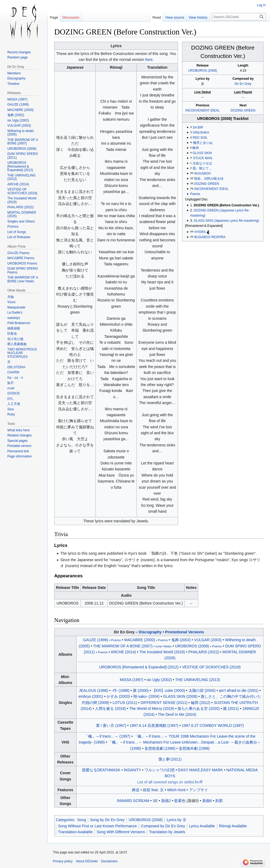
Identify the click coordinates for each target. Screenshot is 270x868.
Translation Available (75, 832)
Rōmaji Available (233, 826)
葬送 (136, 790)
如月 (11, 383)
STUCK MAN (203, 158)
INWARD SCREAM (133, 801)
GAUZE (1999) (96, 640)
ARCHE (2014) (123, 652)
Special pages (17, 441)
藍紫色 (180, 801)
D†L (10, 399)
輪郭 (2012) (201, 703)
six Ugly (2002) (159, 680)
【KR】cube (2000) (169, 690)
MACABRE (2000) (140, 640)
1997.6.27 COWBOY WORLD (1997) (213, 725)
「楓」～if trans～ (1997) (107, 736)
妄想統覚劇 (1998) (160, 748)
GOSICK (14, 393)
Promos (13, 227)
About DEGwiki (87, 861)
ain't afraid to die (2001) (239, 690)
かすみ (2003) (118, 696)
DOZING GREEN (243, 110)
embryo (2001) (91, 696)
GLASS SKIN (202, 153)
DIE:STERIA (16, 367)
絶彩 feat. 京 (153, 790)
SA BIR (198, 127)
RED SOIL (200, 138)
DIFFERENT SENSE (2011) (164, 703)
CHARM (13, 372)
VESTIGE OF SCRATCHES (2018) (211, 667)
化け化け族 (15, 339)
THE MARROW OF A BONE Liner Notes (23, 279)
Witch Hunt (176, 790)
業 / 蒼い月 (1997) (111, 725)
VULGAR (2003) (208, 640)
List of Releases (19, 237)
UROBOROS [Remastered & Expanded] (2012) (139, 667)
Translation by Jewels (167, 832)
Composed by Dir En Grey (163, 826)
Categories (65, 820)
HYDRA (200, 232)
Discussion (71, 17)
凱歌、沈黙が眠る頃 (209, 179)
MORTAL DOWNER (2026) (22, 214)
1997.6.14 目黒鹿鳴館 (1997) (154, 725)
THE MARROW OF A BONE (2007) (123, 646)
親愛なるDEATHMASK (101, 770)
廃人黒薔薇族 (17, 344)
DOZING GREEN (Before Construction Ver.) (226, 205)
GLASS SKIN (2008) (180, 696)
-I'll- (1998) (120, 690)
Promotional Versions (184, 632)
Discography (150, 632)
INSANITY (132, 770)
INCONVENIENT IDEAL (202, 110)
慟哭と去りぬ (203, 143)
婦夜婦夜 (14, 328)
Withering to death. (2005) (21, 133)
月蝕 (11, 297)
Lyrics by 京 (177, 820)
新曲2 (166, 801)
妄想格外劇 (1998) (194, 748)
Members (14, 73)
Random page (17, 57)
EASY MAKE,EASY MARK (200, 770)
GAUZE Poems (18, 253)
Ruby (11, 414)
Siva (10, 409)
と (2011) (170, 759)
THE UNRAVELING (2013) (198, 680)
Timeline (13, 84)
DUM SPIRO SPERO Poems (23, 270)
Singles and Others (21, 221)
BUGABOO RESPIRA (210, 237)
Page (54, 17)
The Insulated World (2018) (162, 652)
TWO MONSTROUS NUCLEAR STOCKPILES (22, 353)
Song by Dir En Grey (107, 820)
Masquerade (16, 307)
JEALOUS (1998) (94, 690)
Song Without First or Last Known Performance (98, 826)
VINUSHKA (201, 133)
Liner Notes (164, 646)
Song (82, 820)
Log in (261, 5)
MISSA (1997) (131, 680)
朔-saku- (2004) (146, 696)
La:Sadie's (15, 313)
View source (175, 17)
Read (157, 17)
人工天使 (14, 404)
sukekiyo (14, 318)
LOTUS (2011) (125, 703)
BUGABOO (203, 173)
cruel (11, 388)
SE (155, 801)
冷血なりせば (202, 163)
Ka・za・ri (15, 378)
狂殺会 (12, 334)
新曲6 (207, 801)
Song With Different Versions (121, 832)
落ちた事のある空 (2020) (199, 709)
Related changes (19, 435)
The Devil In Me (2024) (177, 714)
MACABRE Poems (21, 258)
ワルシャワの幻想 (160, 770)
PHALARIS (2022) (204, 652)
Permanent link (18, 451)
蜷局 (196, 148)
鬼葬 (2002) (181, 640)
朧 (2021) (231, 709)
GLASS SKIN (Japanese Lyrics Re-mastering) (226, 221)
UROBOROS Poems (22, 263)
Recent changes (19, 52)
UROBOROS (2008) (202, 71)
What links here (18, 430)
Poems (195, 194)
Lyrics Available (202, 826)
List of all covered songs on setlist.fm (168, 782)
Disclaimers (109, 861)
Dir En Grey (243, 84)
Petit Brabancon (19, 323)
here (149, 60)
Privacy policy (63, 861)
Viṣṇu (11, 302)
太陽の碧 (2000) (202, 690)
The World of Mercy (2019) (152, 709)
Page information (20, 456)
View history (198, 17)
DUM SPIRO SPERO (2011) (23, 156)
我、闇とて (202, 168)
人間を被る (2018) (110, 709)
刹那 (219, 801)
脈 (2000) (141, 690)
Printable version (19, 446)
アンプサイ (199, 790)
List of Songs (17, 232)
